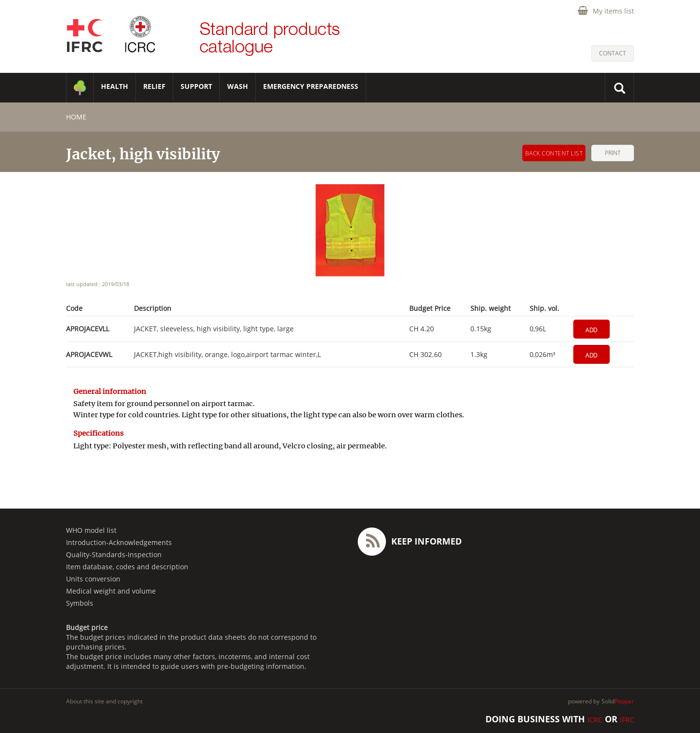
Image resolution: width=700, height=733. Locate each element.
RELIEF (154, 86)
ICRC (595, 720)
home (76, 117)
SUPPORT (196, 86)
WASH (238, 86)
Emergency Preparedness (311, 86)
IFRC (627, 720)
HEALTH (115, 86)
